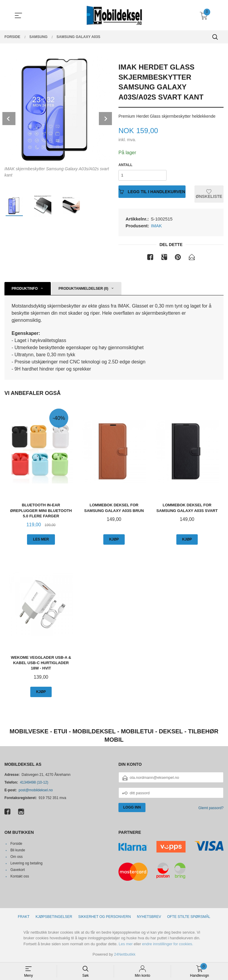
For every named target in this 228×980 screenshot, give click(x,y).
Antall (125, 165)
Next (105, 119)
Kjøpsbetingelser (54, 917)
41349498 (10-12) (34, 782)
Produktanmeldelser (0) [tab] (83, 289)
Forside (16, 844)
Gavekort (18, 870)
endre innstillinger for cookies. (168, 944)
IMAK (157, 226)
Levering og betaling (26, 863)
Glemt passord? (211, 808)
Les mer (126, 944)
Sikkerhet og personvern (105, 917)
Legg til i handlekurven (152, 191)
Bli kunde (18, 850)
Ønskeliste (209, 194)
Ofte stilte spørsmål (189, 917)
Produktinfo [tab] (25, 289)
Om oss (16, 857)
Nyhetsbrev (149, 917)
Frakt (24, 917)
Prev (9, 119)
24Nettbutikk (125, 954)
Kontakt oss (20, 876)
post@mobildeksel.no (36, 790)
